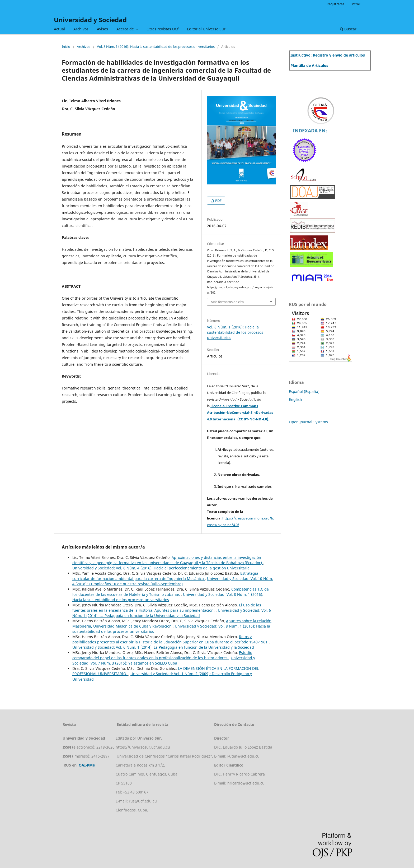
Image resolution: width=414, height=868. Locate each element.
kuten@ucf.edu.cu (243, 756)
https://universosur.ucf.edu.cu (143, 747)
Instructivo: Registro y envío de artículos (328, 55)
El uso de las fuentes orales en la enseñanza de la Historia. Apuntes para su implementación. (167, 608)
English (295, 399)
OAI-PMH (87, 765)
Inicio (66, 47)
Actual (59, 29)
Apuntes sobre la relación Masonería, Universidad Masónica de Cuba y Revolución (172, 623)
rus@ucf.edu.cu (143, 801)
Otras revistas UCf (163, 29)
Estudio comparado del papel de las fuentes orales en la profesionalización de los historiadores (162, 655)
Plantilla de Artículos (309, 65)
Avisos (102, 29)
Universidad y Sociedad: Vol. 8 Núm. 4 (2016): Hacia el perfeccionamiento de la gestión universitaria (161, 568)
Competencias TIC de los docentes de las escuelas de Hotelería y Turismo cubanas (171, 592)
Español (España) (304, 391)
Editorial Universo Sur (206, 29)
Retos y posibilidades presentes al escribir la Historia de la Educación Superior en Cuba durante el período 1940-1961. (171, 639)
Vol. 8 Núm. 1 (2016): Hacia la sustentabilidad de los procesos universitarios (156, 47)
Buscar (348, 29)
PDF (218, 201)
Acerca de (126, 29)
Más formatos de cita (227, 302)
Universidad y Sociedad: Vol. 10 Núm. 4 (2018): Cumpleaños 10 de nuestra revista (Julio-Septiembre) (173, 581)
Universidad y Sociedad (90, 20)
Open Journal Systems (308, 422)
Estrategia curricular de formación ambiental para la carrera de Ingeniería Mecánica (165, 576)
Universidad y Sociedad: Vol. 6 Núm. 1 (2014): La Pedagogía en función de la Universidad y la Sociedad (172, 613)
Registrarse (335, 4)
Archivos (81, 29)
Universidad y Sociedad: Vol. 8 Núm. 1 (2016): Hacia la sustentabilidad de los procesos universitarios (168, 597)
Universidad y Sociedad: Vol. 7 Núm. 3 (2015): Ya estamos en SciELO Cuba (164, 660)
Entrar (355, 4)
